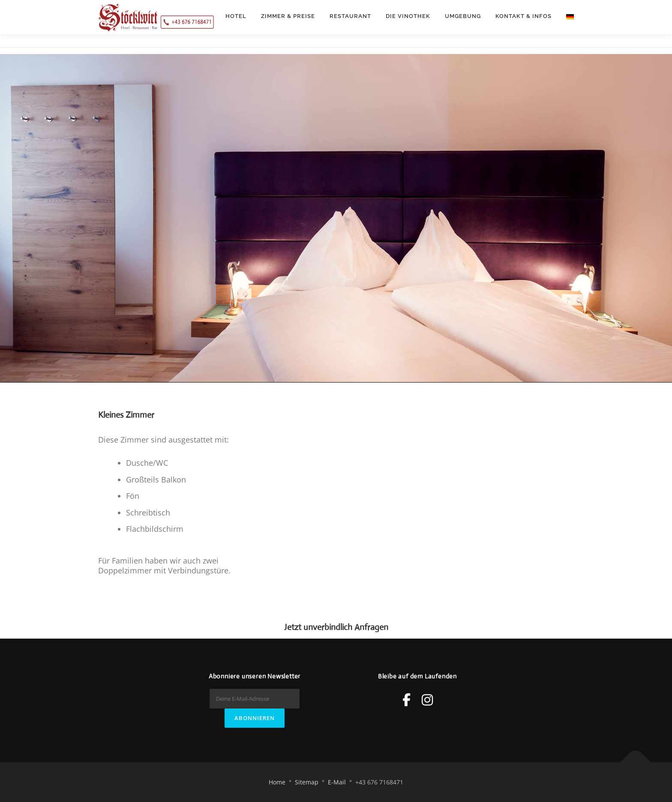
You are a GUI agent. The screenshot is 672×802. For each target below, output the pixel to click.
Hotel (236, 16)
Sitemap (307, 782)
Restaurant (350, 16)
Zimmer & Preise (288, 16)
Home (277, 782)
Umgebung (463, 16)
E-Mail (337, 782)
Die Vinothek (408, 16)
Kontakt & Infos (523, 16)
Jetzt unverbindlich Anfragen (336, 627)
